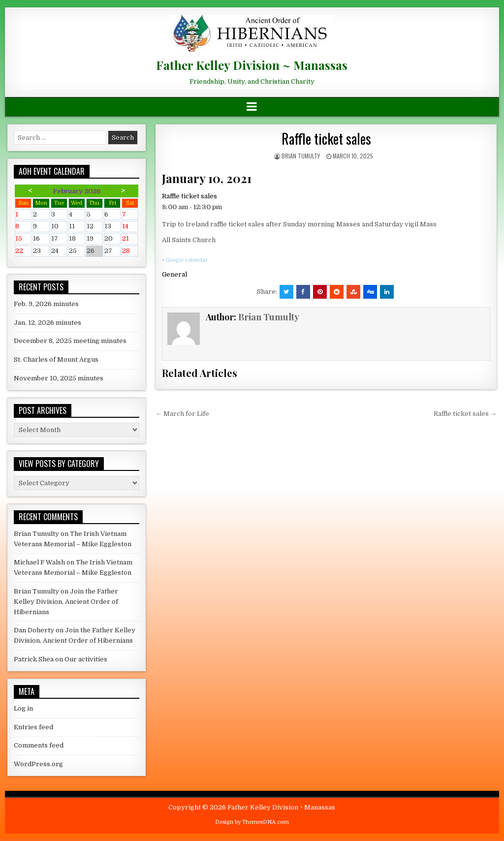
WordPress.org (38, 764)
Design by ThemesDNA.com (252, 822)
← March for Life (182, 414)
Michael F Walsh (39, 562)
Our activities (86, 659)
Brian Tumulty (301, 156)
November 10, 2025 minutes (59, 378)
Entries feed (33, 727)
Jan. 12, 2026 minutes (47, 323)
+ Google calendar (185, 260)
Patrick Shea (34, 659)
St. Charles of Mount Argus (56, 359)
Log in (23, 708)
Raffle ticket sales (326, 139)
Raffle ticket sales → (465, 414)
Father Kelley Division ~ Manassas (252, 65)
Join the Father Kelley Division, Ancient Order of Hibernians (66, 602)
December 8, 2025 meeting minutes (70, 341)
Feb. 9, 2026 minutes (46, 304)
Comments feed (39, 745)
